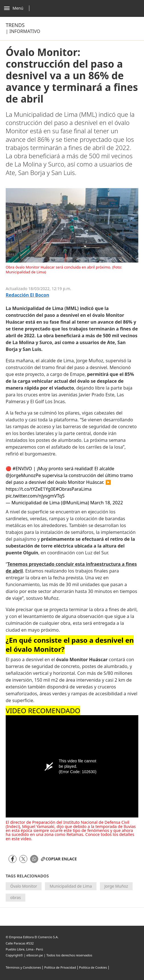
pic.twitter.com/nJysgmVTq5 (35, 496)
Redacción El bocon (27, 295)
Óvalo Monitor (24, 886)
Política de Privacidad (60, 967)
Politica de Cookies (93, 967)
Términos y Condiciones (23, 967)
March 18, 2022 (107, 503)
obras (16, 897)
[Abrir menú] (18, 8)
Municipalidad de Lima (71, 886)
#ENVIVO (22, 469)
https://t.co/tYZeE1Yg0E (31, 489)
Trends (15, 25)
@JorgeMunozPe (23, 475)
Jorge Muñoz (116, 886)
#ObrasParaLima (74, 489)
